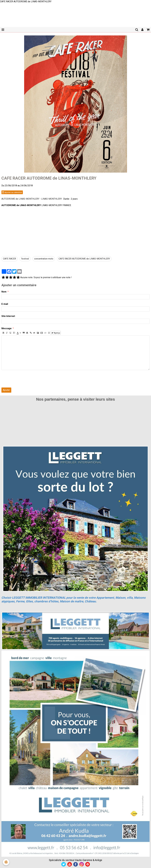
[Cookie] (6, 862)
